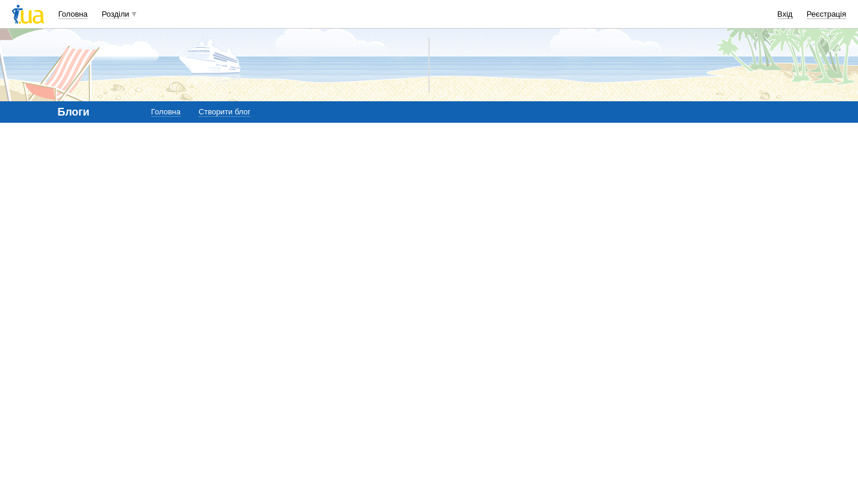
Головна (73, 14)
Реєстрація (826, 14)
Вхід (785, 14)
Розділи (116, 14)
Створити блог (224, 112)
